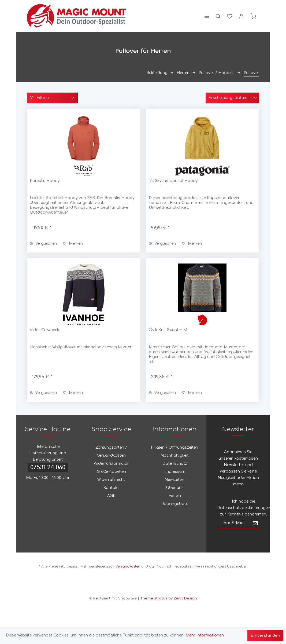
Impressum (175, 472)
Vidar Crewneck (44, 330)
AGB (111, 496)
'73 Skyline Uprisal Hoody (173, 181)
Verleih (175, 496)
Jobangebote (175, 504)
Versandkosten (128, 566)
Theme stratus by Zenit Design (168, 598)
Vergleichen (43, 244)
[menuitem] (207, 16)
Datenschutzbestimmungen (244, 508)
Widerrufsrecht (111, 480)
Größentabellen (111, 472)
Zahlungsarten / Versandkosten (111, 451)
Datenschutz (175, 464)
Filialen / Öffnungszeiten (175, 447)
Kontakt (111, 488)
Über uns (175, 488)
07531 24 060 (48, 467)
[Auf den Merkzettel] (73, 244)
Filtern (39, 98)
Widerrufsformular (111, 464)
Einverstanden (265, 636)
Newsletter (175, 480)
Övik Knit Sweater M (168, 330)
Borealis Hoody (45, 181)
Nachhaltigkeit (175, 455)
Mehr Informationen (205, 635)
